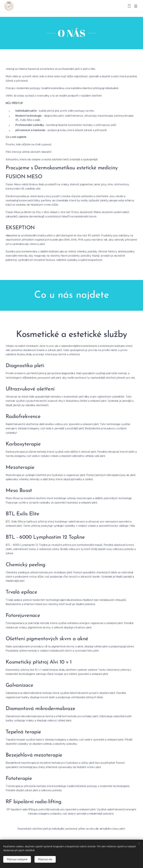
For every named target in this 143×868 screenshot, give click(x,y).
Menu (136, 6)
